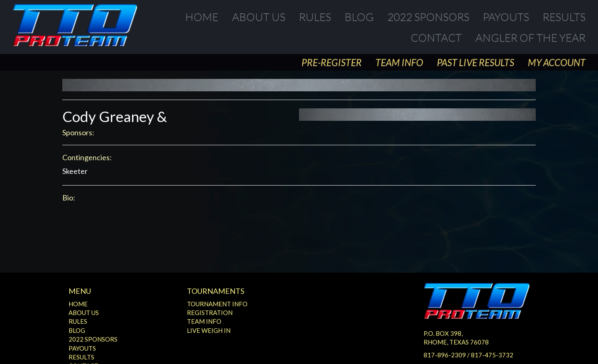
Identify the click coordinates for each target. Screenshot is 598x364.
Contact (436, 37)
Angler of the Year (531, 37)
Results (564, 17)
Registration (210, 313)
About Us (259, 17)
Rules (315, 17)
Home (202, 17)
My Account (557, 62)
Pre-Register (332, 62)
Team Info (399, 62)
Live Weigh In (209, 330)
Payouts (506, 17)
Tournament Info (217, 304)
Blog (359, 17)
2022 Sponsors (428, 17)
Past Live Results (475, 62)
